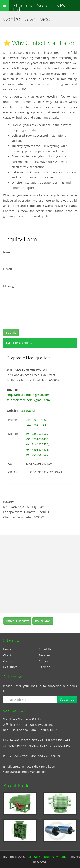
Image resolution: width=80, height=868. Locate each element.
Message (9, 286)
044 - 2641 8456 (37, 420)
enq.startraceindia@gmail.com (28, 395)
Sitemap (45, 667)
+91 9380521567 (26, 740)
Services (45, 655)
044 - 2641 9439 (37, 425)
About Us (45, 649)
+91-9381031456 (37, 439)
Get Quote (10, 667)
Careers (44, 661)
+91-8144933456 (37, 444)
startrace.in (29, 411)
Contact (8, 661)
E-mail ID (9, 269)
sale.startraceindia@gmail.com (28, 400)
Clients (8, 655)
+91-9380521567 (37, 434)
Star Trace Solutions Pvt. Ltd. (41, 6)
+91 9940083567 (59, 745)
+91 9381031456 (51, 740)
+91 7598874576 (34, 745)
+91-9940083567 (37, 455)
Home (7, 649)
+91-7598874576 (37, 450)
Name (7, 252)
